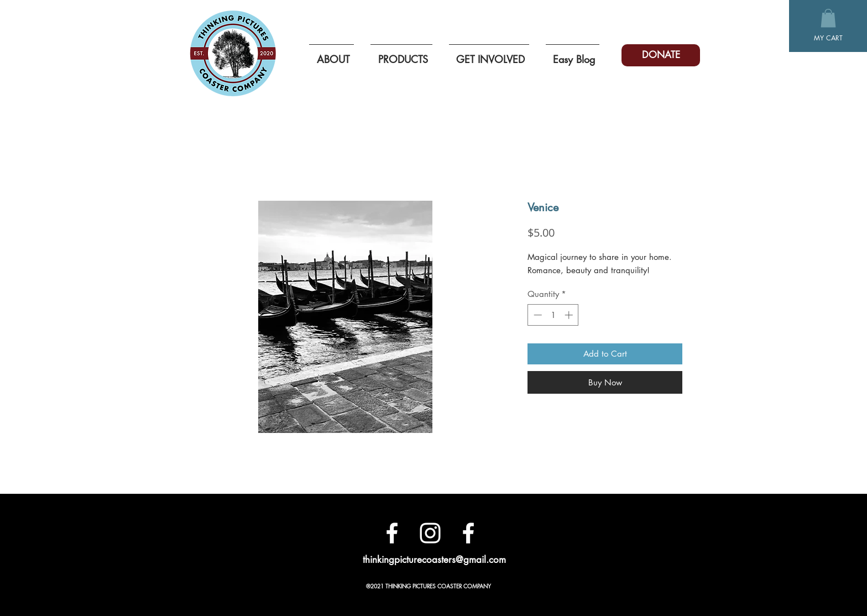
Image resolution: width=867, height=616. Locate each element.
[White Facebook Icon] (468, 533)
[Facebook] (392, 533)
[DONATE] (661, 55)
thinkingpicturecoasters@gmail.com (434, 560)
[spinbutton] (553, 315)
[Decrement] (537, 315)
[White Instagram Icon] (430, 533)
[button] (828, 18)
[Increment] (570, 315)
